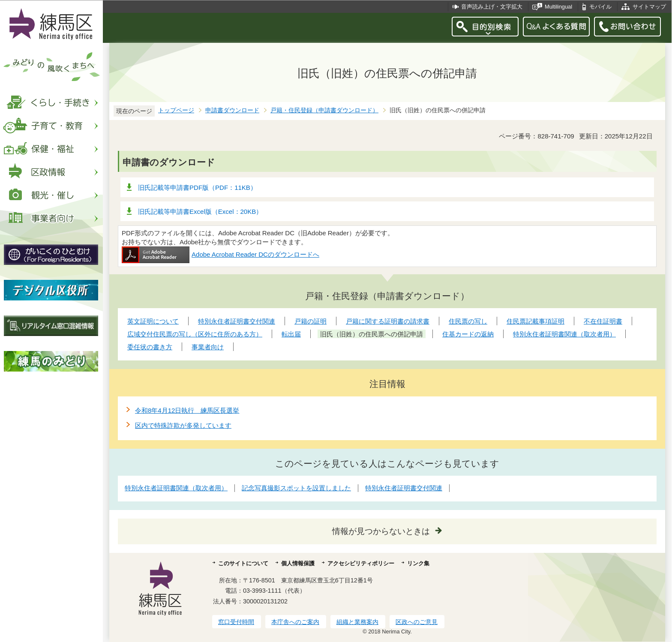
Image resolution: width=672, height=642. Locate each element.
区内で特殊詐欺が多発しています (183, 425)
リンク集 (418, 563)
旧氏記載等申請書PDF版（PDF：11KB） (197, 187)
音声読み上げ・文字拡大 (492, 7)
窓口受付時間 (236, 622)
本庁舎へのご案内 (295, 622)
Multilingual (558, 7)
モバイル (600, 7)
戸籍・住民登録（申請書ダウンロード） (324, 110)
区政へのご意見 (417, 622)
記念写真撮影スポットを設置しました (296, 488)
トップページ (176, 110)
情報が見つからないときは (381, 531)
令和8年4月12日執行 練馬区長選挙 (187, 410)
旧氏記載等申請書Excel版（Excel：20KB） (200, 211)
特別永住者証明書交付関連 (404, 488)
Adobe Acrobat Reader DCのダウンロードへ (220, 254)
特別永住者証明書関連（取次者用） (176, 488)
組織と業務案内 (357, 622)
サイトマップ (649, 7)
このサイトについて (243, 563)
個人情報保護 (298, 563)
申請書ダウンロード (232, 110)
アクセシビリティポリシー (361, 563)
